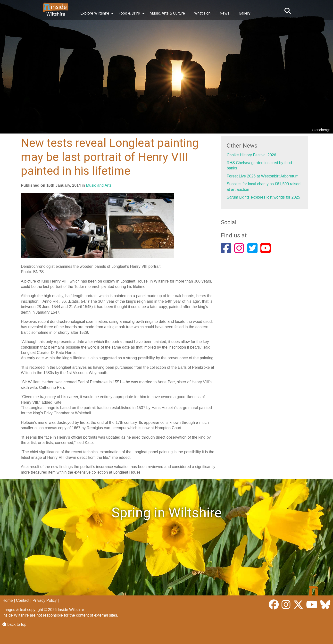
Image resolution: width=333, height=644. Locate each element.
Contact (23, 600)
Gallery (245, 13)
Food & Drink (129, 13)
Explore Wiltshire (95, 13)
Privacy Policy (45, 600)
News (225, 13)
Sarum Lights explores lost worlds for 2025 (263, 197)
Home (8, 600)
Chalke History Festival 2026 (251, 155)
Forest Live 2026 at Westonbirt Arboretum (263, 176)
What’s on (202, 13)
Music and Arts (99, 185)
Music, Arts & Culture (167, 13)
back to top (14, 624)
